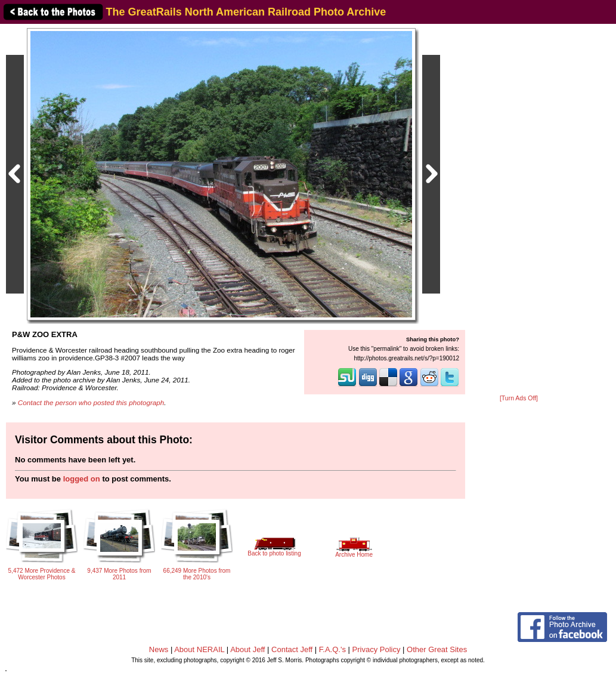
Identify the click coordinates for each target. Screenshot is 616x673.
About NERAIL (199, 649)
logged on (82, 479)
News (159, 649)
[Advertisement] (519, 210)
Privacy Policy (377, 649)
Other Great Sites (437, 649)
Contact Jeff (292, 649)
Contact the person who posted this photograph (91, 402)
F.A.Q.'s (332, 649)
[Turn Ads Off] (519, 398)
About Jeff (247, 649)
